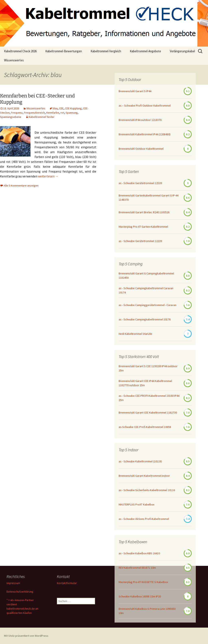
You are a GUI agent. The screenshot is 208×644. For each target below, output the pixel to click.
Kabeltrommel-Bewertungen (64, 51)
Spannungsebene (11, 117)
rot (62, 113)
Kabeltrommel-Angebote (145, 51)
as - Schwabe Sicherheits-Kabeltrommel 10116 (147, 490)
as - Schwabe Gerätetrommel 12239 (140, 241)
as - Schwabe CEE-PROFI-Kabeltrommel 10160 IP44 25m (149, 398)
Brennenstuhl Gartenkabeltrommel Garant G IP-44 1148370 (148, 198)
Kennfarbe (53, 113)
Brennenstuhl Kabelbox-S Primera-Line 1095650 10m (147, 611)
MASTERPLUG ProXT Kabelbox (136, 504)
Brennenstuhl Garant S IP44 (135, 91)
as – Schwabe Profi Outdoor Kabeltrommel (145, 106)
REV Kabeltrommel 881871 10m (137, 568)
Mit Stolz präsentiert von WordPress (26, 636)
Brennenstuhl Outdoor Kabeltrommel (141, 149)
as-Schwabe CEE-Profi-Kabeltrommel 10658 (145, 427)
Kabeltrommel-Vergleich (106, 51)
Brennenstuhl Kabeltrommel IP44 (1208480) (145, 134)
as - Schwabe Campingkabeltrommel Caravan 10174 (146, 290)
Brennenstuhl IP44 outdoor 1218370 (140, 120)
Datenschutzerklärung (20, 592)
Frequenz (17, 113)
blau (55, 108)
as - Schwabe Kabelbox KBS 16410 (139, 553)
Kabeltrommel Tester (42, 117)
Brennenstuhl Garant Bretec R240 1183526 (144, 212)
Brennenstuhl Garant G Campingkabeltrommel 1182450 (146, 276)
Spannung (72, 113)
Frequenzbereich (34, 113)
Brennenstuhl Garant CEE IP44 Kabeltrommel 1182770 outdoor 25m (145, 383)
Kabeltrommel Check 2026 (20, 51)
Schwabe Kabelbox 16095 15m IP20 (140, 596)
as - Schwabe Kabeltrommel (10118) (140, 461)
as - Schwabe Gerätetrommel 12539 (140, 183)
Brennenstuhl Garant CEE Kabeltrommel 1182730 (148, 413)
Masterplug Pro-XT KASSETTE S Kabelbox (143, 582)
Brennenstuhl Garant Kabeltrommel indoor (144, 476)
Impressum (13, 583)
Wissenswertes (14, 60)
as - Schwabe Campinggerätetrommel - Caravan (147, 305)
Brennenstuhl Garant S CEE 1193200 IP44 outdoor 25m (148, 368)
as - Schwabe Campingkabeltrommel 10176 (145, 319)
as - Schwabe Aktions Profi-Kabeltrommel (144, 519)
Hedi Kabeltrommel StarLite (135, 334)
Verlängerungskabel (182, 51)
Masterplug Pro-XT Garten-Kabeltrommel (143, 227)
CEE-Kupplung (73, 108)
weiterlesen (48, 176)
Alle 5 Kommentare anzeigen (21, 186)
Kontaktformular (67, 583)
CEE (61, 108)
